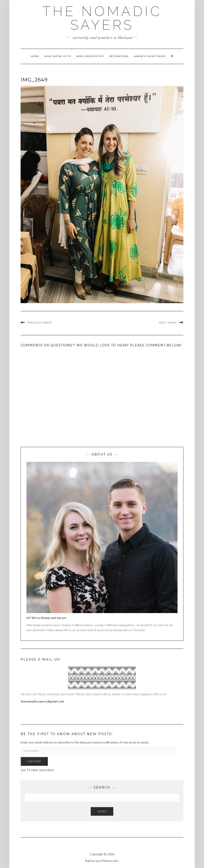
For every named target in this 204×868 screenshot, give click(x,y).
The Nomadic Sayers (102, 18)
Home (35, 56)
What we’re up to (58, 56)
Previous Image (40, 323)
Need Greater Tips (90, 56)
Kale (88, 861)
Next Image (168, 323)
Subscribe (34, 761)
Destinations (119, 56)
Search (102, 811)
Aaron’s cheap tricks (150, 56)
